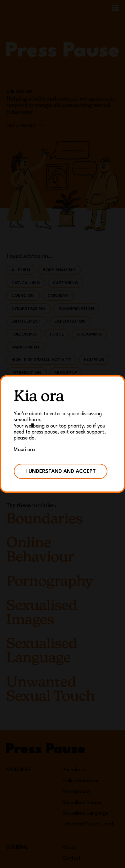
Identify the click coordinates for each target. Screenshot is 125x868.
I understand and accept (61, 472)
